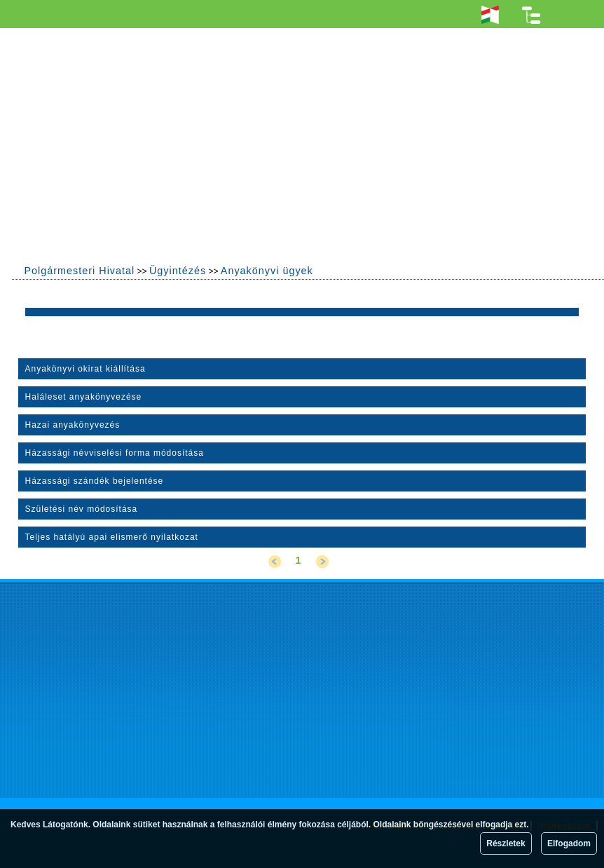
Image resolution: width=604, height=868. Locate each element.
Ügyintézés (178, 271)
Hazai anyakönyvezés (73, 425)
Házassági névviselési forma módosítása (115, 453)
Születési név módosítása (82, 509)
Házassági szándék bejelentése (95, 481)
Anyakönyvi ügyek (267, 271)
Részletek (506, 843)
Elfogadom (569, 843)
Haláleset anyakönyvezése (84, 397)
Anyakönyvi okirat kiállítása (85, 369)
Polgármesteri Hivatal (79, 271)
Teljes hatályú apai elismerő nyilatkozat (112, 537)
